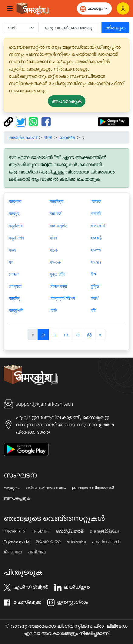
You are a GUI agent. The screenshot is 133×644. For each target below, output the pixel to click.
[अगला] (100, 335)
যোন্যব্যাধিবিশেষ (62, 298)
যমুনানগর (16, 226)
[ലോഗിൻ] (123, 8)
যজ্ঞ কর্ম (55, 213)
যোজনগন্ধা (58, 286)
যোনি (53, 310)
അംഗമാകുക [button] (67, 101)
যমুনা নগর (16, 238)
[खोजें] (71, 28)
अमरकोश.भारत (15, 531)
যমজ (12, 250)
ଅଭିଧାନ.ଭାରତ (48, 542)
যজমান (96, 262)
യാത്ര (67, 137)
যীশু (93, 274)
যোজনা (14, 274)
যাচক (54, 250)
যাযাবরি (96, 213)
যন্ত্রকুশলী (16, 310)
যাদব (53, 238)
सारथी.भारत (37, 552)
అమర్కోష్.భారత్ (70, 531)
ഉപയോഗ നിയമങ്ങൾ (93, 488)
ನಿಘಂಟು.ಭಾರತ (17, 542)
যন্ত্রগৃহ (14, 213)
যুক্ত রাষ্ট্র (57, 274)
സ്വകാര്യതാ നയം (46, 488)
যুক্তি (95, 286)
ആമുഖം (12, 488)
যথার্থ (95, 298)
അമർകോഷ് (23, 137)
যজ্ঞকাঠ (96, 238)
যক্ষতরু (55, 262)
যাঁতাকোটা (98, 226)
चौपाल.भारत (13, 552)
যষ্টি (93, 310)
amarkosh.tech (106, 542)
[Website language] (94, 8)
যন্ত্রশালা (15, 201)
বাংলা (48, 137)
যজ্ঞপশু (96, 250)
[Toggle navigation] (10, 8)
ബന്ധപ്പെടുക (17, 498)
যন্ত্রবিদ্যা (57, 201)
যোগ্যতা (15, 286)
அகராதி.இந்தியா (105, 531)
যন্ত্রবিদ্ (14, 298)
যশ (11, 262)
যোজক (96, 201)
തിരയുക (115, 28)
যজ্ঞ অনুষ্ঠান (58, 226)
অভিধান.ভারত (76, 542)
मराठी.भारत (41, 531)
